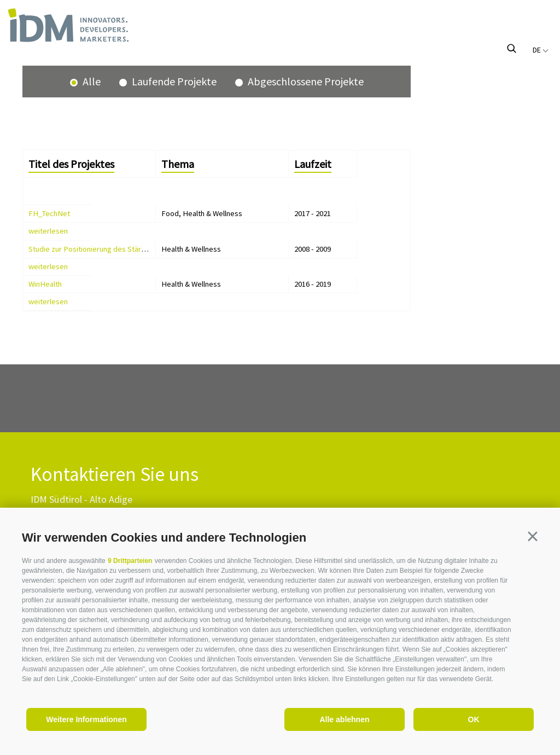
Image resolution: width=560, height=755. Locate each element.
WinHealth (45, 284)
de (541, 50)
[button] (533, 536)
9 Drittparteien (130, 561)
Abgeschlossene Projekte (305, 81)
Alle (91, 81)
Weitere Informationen (86, 719)
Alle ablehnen (344, 719)
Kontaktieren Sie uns (115, 475)
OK (474, 719)
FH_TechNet (49, 213)
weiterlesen (48, 231)
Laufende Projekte (173, 81)
